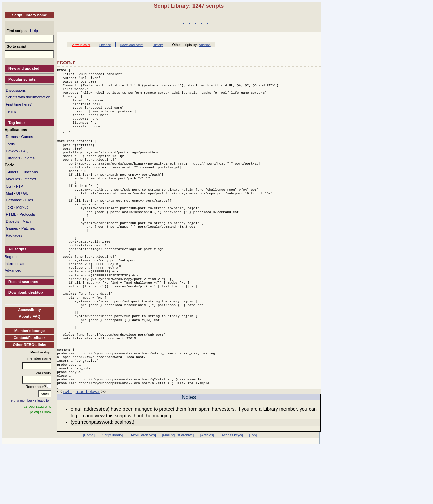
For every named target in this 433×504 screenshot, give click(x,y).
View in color (81, 45)
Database (14, 200)
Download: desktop (26, 292)
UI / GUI (23, 193)
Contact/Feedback (30, 338)
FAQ (25, 151)
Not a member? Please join (31, 401)
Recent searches (23, 282)
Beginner (12, 257)
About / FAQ (29, 316)
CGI (9, 186)
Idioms (29, 158)
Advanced (13, 270)
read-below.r (88, 450)
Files (29, 200)
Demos (12, 137)
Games (27, 137)
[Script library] (112, 493)
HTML (11, 214)
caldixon (205, 45)
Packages (14, 235)
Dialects (12, 221)
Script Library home (29, 15)
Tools (10, 144)
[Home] (89, 493)
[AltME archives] (143, 493)
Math (27, 221)
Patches (28, 228)
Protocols (27, 214)
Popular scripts (22, 79)
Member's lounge (29, 331)
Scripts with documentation (28, 97)
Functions (30, 172)
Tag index (17, 123)
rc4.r (68, 450)
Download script (132, 45)
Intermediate (15, 264)
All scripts (17, 249)
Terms (11, 111)
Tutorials (13, 158)
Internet (30, 179)
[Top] (253, 493)
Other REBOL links (30, 345)
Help (34, 31)
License (105, 45)
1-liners (12, 172)
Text (9, 207)
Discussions (16, 90)
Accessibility (29, 310)
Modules (13, 179)
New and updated (24, 68)
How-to (12, 151)
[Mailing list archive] (178, 493)
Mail (9, 193)
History (158, 45)
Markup (22, 207)
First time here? (19, 104)
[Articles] (207, 493)
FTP (19, 186)
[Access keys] (231, 493)
